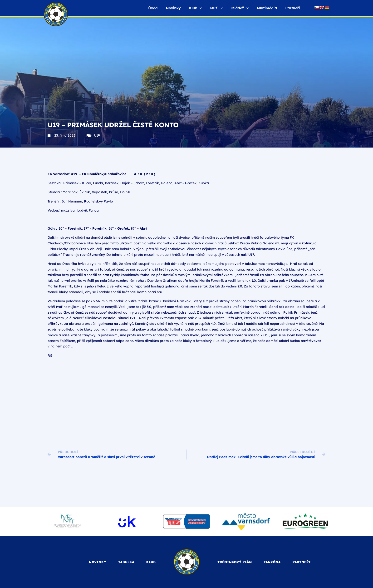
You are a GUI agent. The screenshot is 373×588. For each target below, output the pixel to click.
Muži (216, 8)
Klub (195, 8)
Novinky (173, 8)
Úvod (153, 8)
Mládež (240, 8)
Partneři (292, 8)
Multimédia (267, 8)
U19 (97, 135)
